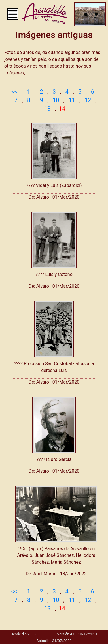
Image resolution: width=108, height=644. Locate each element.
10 (56, 100)
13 (47, 109)
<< (14, 92)
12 (88, 100)
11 (72, 100)
